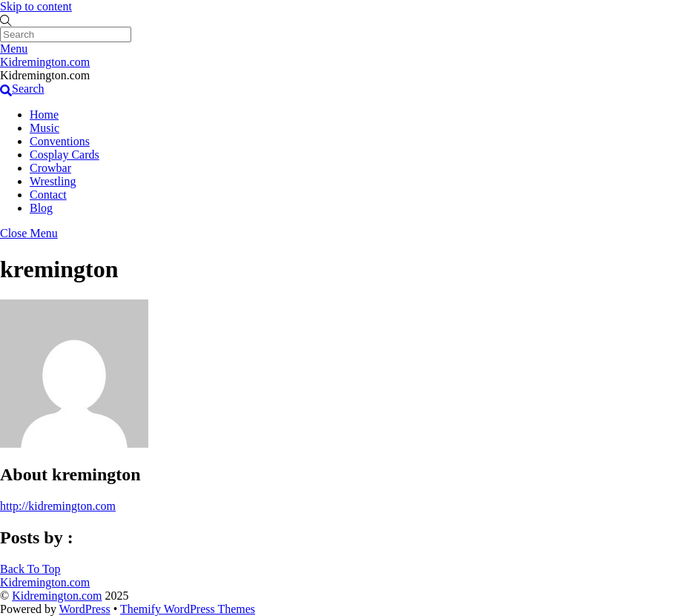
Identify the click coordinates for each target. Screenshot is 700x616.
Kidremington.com (57, 596)
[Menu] (14, 49)
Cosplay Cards (65, 155)
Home (44, 115)
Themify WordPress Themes (188, 609)
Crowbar (50, 168)
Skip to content (36, 6)
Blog (41, 208)
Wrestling (53, 181)
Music (44, 128)
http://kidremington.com (58, 506)
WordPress (85, 609)
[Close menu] (29, 233)
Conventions (60, 141)
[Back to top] (30, 569)
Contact (48, 195)
